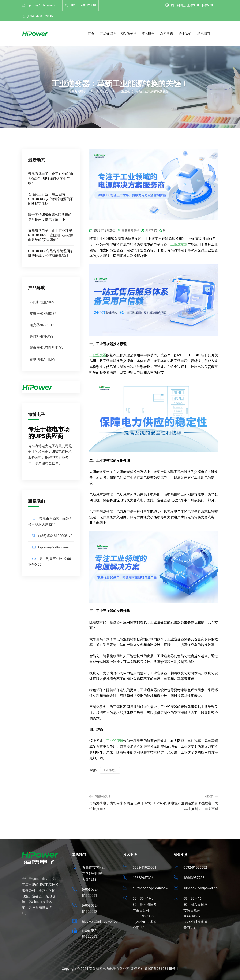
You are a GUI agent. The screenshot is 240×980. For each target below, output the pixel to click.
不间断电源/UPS (42, 302)
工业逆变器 (179, 244)
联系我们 (204, 33)
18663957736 (194, 878)
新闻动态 (166, 33)
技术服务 (148, 33)
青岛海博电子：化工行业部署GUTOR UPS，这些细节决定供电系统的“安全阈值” (51, 235)
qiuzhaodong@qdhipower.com (155, 888)
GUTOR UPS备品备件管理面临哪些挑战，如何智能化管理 (51, 253)
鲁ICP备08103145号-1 (161, 969)
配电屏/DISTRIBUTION (46, 348)
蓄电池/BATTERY (42, 359)
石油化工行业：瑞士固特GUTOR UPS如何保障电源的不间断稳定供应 (51, 199)
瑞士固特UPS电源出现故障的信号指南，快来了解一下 (50, 217)
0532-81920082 (195, 868)
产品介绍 (106, 33)
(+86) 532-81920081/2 (55, 536)
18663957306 (143, 878)
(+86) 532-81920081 (83, 5)
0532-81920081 (145, 868)
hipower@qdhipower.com (43, 5)
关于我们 (185, 33)
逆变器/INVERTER (43, 325)
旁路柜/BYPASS (41, 336)
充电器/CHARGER (43, 314)
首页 (91, 33)
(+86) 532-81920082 (40, 16)
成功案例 (127, 33)
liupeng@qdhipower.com (202, 888)
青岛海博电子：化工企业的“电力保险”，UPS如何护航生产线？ (51, 178)
